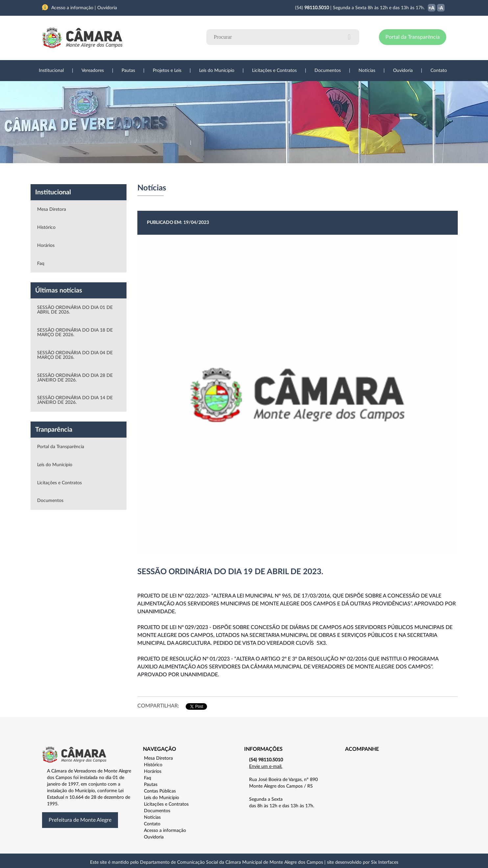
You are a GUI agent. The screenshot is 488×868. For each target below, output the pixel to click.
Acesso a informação (165, 831)
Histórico (46, 228)
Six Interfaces (385, 862)
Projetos (130, 174)
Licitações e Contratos (274, 71)
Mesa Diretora (52, 209)
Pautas (128, 71)
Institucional (51, 71)
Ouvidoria (403, 71)
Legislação (199, 174)
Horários (46, 246)
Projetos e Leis (167, 71)
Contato (439, 71)
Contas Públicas (160, 791)
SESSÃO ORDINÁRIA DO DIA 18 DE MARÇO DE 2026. (75, 333)
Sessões (164, 174)
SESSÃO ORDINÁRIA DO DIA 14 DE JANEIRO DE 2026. (75, 400)
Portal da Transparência (413, 37)
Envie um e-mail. (266, 767)
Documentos (328, 71)
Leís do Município (217, 71)
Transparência (241, 174)
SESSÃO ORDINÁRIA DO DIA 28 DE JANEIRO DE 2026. (75, 378)
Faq (41, 264)
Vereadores (93, 71)
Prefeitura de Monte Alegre (80, 820)
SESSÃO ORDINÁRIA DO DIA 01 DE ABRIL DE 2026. (75, 310)
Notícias (367, 71)
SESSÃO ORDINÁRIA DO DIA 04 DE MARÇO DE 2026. (75, 355)
